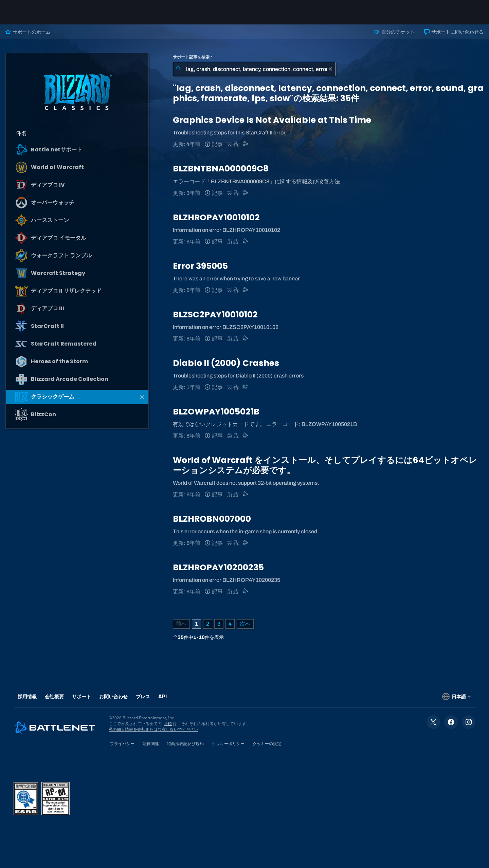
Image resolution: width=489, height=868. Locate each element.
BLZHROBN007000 (212, 519)
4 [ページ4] (230, 624)
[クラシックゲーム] (246, 387)
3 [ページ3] (219, 624)
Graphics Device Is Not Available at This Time (272, 120)
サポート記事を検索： (193, 57)
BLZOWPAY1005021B (216, 412)
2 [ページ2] (208, 624)
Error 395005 (200, 266)
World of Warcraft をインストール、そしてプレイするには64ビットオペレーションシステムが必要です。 (325, 465)
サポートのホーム (28, 32)
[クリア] (330, 69)
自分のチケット (394, 32)
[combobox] (254, 69)
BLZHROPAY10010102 (216, 217)
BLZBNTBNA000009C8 (221, 169)
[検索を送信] (178, 69)
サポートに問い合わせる (454, 32)
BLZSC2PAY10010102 (215, 315)
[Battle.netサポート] (246, 144)
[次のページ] (245, 624)
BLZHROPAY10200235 (218, 567)
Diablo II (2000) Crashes (226, 363)
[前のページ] (181, 624)
